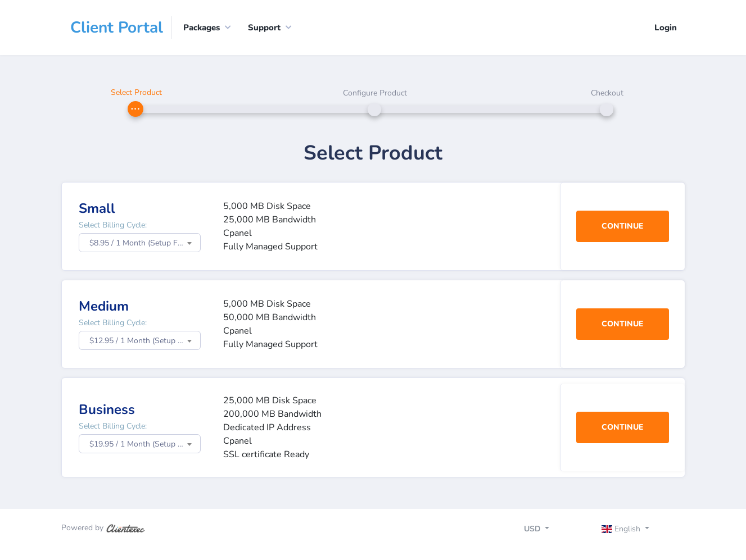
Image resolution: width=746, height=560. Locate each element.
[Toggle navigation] (635, 530)
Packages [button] (202, 28)
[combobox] (140, 243)
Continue (622, 226)
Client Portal (117, 28)
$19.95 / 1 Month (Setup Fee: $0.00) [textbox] (145, 444)
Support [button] (264, 28)
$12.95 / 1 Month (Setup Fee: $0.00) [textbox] (145, 341)
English (622, 529)
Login (666, 28)
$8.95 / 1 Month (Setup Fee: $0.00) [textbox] (145, 243)
